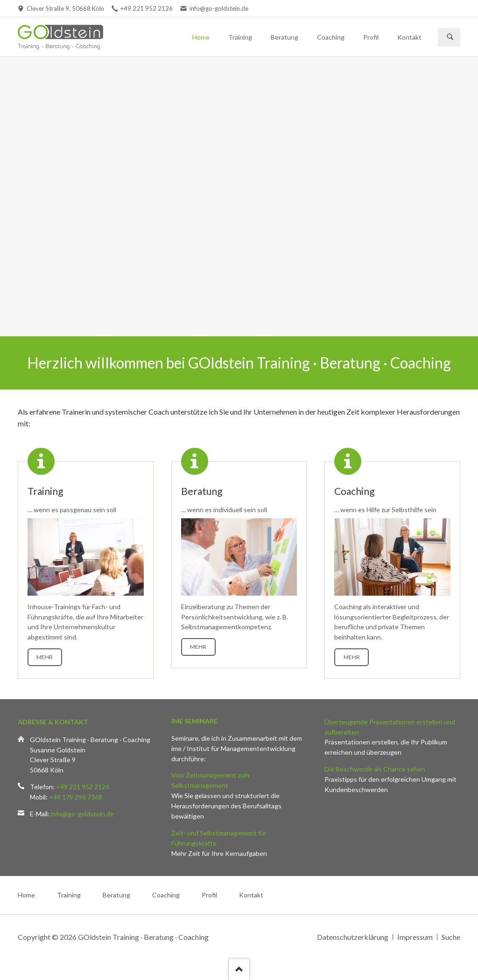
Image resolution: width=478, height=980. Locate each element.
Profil (371, 37)
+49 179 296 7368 (76, 797)
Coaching (331, 37)
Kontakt (409, 37)
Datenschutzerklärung (353, 937)
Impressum (415, 937)
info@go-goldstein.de (82, 814)
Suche (451, 937)
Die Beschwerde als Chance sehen (375, 769)
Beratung (285, 37)
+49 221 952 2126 (83, 787)
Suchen (450, 37)
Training (240, 37)
